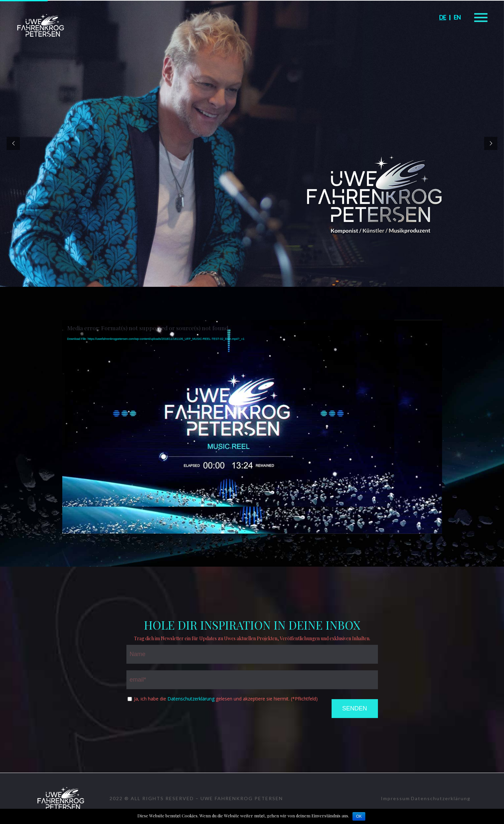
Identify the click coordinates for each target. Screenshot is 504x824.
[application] (252, 427)
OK (359, 816)
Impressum (395, 798)
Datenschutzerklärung (191, 699)
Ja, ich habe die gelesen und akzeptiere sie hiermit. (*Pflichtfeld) (226, 699)
